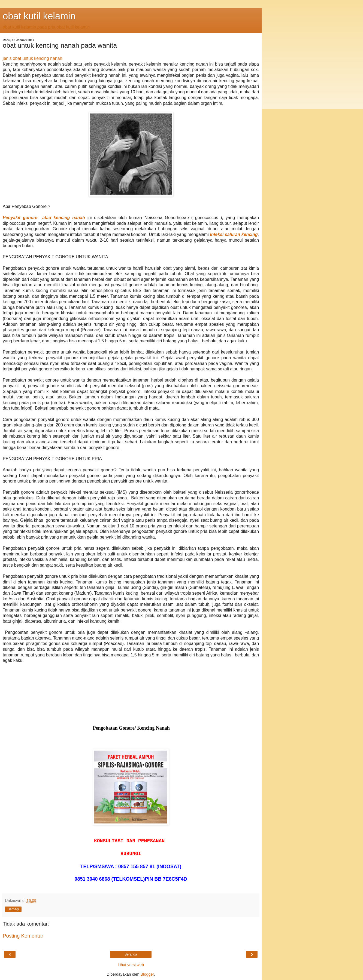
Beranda (131, 954)
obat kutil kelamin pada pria (29, 27)
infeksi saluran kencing (234, 234)
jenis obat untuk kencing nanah (32, 58)
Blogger (147, 974)
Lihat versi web (131, 965)
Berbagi (13, 909)
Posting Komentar (23, 936)
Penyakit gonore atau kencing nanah (44, 218)
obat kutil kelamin (39, 16)
